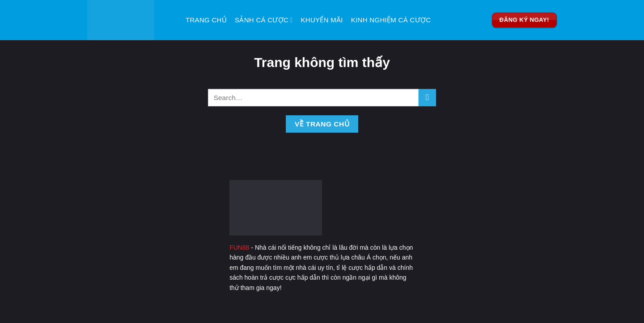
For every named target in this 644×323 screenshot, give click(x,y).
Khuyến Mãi (322, 20)
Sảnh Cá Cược (264, 20)
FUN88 (239, 247)
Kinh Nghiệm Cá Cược (391, 20)
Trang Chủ (206, 20)
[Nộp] (427, 98)
